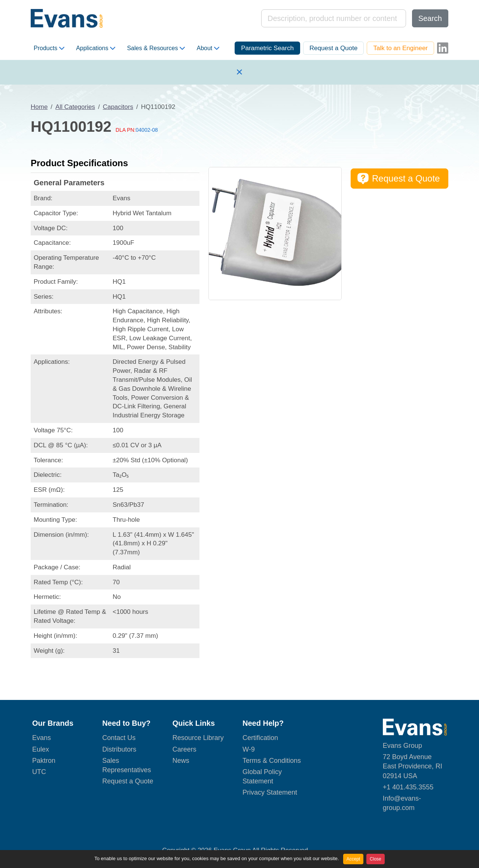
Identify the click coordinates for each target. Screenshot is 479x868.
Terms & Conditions (272, 761)
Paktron (44, 761)
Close (376, 859)
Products (49, 48)
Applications (96, 48)
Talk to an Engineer (400, 48)
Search (430, 18)
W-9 (249, 749)
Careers (184, 749)
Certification (260, 738)
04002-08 (147, 130)
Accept (353, 859)
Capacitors (118, 107)
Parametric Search (267, 48)
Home (39, 107)
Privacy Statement (270, 792)
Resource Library (198, 738)
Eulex (41, 749)
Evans (42, 738)
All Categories (75, 107)
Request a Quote (334, 48)
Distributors (119, 749)
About (208, 48)
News (181, 761)
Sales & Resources (156, 48)
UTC (39, 772)
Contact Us (119, 738)
